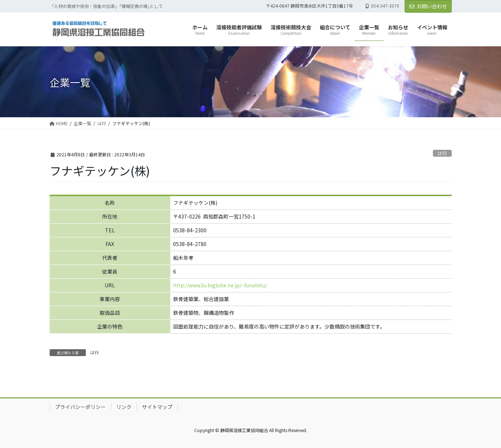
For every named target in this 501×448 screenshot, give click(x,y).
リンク (124, 407)
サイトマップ (157, 407)
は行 (442, 153)
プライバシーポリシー (80, 407)
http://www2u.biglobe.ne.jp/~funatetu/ (220, 285)
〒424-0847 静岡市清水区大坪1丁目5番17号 (309, 6)
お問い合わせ (428, 6)
